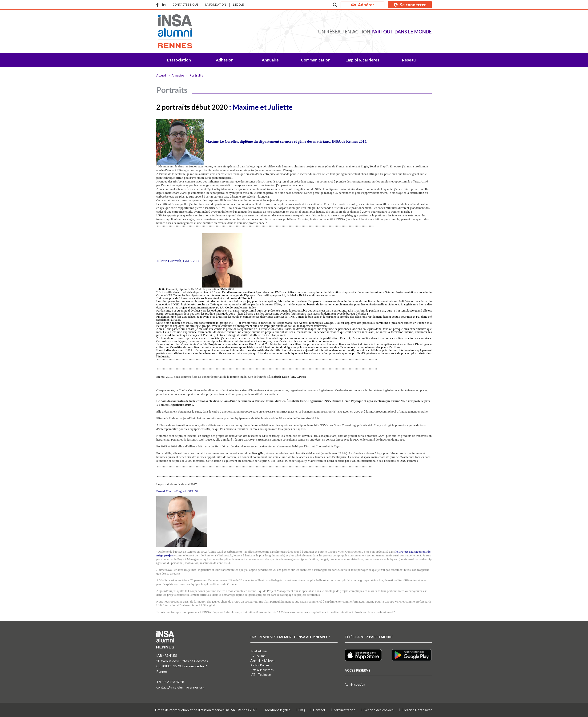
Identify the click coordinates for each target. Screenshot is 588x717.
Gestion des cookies (379, 710)
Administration (355, 685)
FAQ (302, 710)
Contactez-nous (185, 5)
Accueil (161, 75)
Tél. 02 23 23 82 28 (170, 682)
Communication (316, 60)
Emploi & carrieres (362, 60)
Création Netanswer (417, 710)
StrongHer (258, 453)
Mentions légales (278, 710)
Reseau (409, 60)
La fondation (216, 5)
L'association (179, 60)
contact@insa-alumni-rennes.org (180, 687)
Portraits (196, 75)
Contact (319, 710)
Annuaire (270, 60)
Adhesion (225, 60)
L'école (238, 5)
